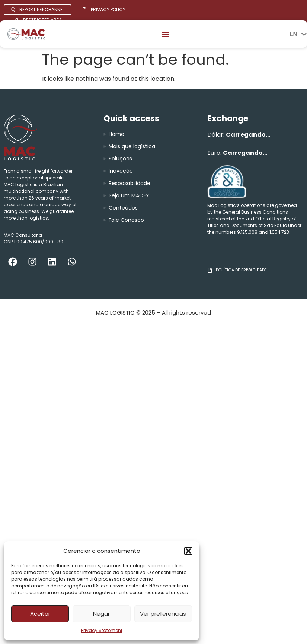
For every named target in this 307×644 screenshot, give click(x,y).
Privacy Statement (102, 630)
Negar (101, 614)
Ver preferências (163, 614)
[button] (188, 551)
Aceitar (40, 614)
